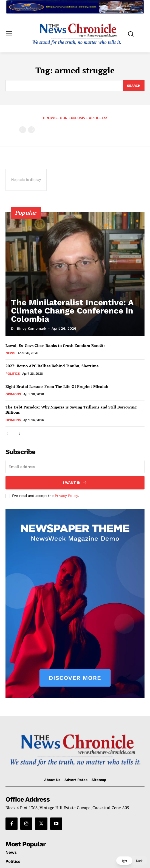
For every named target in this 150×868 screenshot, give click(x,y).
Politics (13, 374)
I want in (75, 483)
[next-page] (18, 434)
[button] (131, 861)
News (10, 353)
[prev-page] (23, 130)
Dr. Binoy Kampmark (29, 328)
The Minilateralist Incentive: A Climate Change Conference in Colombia (72, 311)
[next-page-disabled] (31, 130)
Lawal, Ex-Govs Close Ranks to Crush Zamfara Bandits (55, 345)
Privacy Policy (66, 496)
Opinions (13, 394)
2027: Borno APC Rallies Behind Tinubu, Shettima (52, 366)
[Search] (134, 86)
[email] (75, 467)
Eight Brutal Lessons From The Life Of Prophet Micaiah (57, 386)
